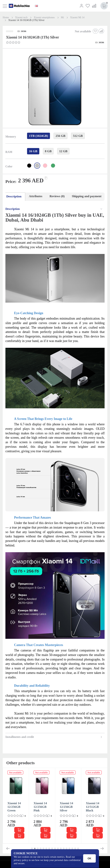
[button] (55, 90)
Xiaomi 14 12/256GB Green (14, 807)
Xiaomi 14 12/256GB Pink (40, 807)
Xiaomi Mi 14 (77, 18)
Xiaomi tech (21, 18)
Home (6, 18)
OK (90, 858)
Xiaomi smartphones (44, 18)
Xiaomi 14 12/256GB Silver (66, 807)
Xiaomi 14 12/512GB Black (93, 807)
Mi (62, 18)
